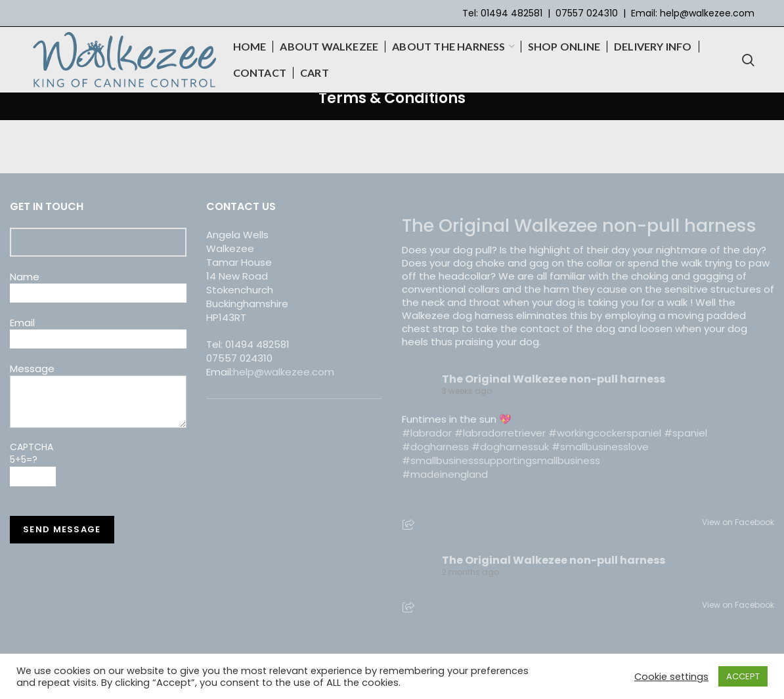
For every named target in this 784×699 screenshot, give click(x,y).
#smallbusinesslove (600, 447)
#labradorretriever (500, 433)
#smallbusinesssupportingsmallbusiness (501, 460)
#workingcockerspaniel (605, 433)
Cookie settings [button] (671, 677)
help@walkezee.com (707, 13)
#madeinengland (445, 474)
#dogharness (435, 447)
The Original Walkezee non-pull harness (579, 225)
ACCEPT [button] (743, 676)
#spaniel (686, 433)
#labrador (427, 433)
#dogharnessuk (510, 447)
